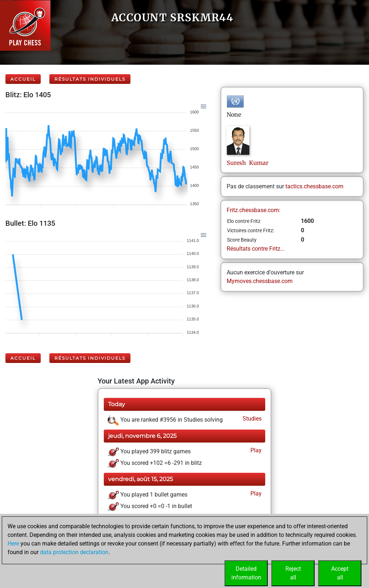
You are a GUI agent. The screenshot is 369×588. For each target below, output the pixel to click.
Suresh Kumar (248, 163)
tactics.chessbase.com (314, 186)
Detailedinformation (246, 573)
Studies (251, 419)
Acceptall (340, 573)
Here (13, 544)
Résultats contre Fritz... (256, 249)
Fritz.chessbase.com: (254, 210)
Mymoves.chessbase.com (260, 281)
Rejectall (293, 573)
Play (255, 450)
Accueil (23, 79)
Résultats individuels (90, 79)
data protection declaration (74, 552)
